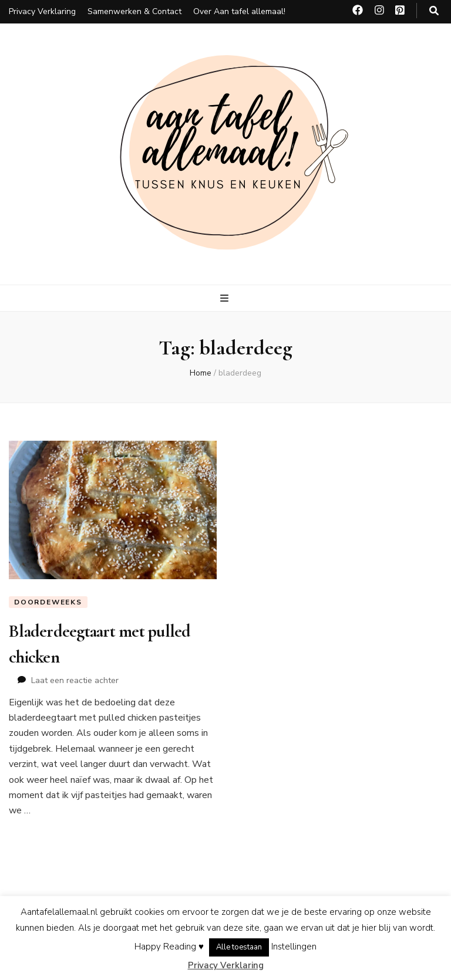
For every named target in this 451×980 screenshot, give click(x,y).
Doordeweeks (48, 602)
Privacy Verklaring (42, 11)
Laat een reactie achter (75, 680)
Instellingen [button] (294, 947)
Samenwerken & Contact (134, 11)
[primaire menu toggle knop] (226, 298)
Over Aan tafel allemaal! (239, 11)
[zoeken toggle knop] (434, 11)
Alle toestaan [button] (239, 947)
